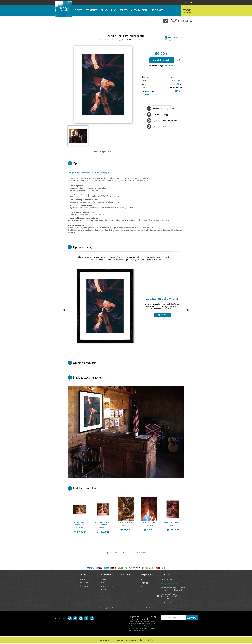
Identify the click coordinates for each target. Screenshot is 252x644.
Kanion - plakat (149, 524)
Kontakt (166, 575)
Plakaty (79, 10)
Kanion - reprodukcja (173, 524)
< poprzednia (111, 554)
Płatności (104, 584)
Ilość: (178, 60)
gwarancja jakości (157, 127)
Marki (143, 587)
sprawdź (162, 319)
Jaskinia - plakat (126, 524)
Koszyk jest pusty (182, 21)
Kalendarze (157, 10)
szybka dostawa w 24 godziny (162, 121)
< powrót (71, 40)
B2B (142, 580)
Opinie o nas (85, 587)
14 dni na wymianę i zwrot (160, 109)
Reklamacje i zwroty (107, 587)
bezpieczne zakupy (158, 115)
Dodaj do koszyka (162, 60)
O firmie (83, 580)
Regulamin (104, 590)
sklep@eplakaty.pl (167, 580)
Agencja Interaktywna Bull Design (143, 609)
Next (188, 311)
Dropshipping (146, 584)
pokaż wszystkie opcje (150, 95)
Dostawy (104, 580)
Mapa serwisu (85, 584)
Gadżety (124, 10)
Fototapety (92, 10)
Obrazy (104, 10)
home (101, 40)
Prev (64, 311)
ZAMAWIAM (192, 619)
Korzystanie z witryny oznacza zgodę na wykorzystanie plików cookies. (124, 641)
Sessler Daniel (176, 81)
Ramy (114, 10)
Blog (122, 580)
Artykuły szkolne (140, 10)
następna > (142, 554)
